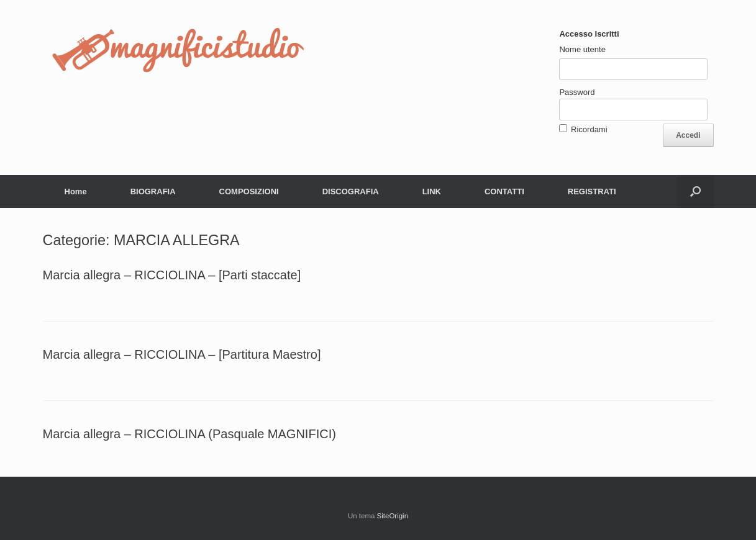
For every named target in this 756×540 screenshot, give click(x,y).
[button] (695, 191)
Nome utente (582, 49)
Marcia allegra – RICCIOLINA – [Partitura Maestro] (182, 354)
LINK (432, 191)
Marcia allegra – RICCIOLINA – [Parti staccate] (172, 275)
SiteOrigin (393, 516)
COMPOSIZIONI (249, 191)
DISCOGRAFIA (351, 191)
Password (577, 92)
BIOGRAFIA (153, 191)
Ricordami (589, 129)
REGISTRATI (592, 191)
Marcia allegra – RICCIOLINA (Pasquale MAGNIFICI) (189, 434)
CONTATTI (504, 191)
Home (76, 191)
